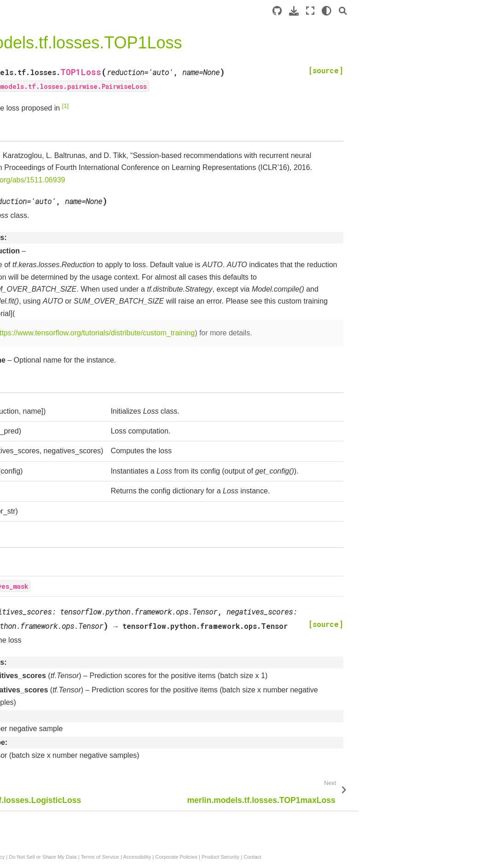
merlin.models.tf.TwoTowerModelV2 (57, 404)
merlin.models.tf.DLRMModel (58, 216)
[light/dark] (472, 11)
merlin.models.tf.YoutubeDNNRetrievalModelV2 (56, 456)
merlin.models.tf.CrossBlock (56, 794)
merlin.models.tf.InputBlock (55, 633)
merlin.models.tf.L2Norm (51, 592)
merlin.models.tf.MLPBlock (54, 779)
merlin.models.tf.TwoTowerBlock (57, 814)
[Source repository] (423, 11)
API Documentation (38, 161)
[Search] (489, 11)
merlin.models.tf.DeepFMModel (56, 196)
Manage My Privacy (167, 857)
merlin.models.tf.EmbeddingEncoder (56, 276)
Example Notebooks (37, 146)
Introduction (25, 117)
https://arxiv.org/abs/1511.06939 (253, 180)
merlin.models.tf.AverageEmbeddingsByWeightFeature (56, 547)
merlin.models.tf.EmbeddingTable (56, 521)
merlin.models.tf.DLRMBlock (57, 764)
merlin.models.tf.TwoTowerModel (57, 430)
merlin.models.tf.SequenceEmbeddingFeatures (56, 744)
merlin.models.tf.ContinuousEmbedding (56, 693)
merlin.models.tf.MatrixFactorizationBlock (58, 839)
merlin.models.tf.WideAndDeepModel (57, 236)
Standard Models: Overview (48, 132)
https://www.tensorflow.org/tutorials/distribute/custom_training (280, 333)
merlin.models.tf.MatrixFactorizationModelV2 (58, 353)
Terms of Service (284, 857)
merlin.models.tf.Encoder (51, 256)
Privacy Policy (124, 857)
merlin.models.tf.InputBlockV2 (57, 613)
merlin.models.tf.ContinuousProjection (56, 719)
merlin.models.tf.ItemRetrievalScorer (56, 302)
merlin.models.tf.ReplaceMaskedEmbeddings (58, 573)
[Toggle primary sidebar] (116, 11)
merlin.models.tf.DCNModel (55, 176)
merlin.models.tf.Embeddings (58, 501)
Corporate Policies (361, 857)
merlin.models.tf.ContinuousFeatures (56, 668)
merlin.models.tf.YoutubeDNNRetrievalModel (56, 481)
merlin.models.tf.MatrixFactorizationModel (58, 379)
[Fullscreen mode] (456, 11)
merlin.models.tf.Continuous (56, 647)
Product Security (405, 857)
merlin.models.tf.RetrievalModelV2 (57, 328)
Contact (437, 857)
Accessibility (322, 857)
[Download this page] (440, 11)
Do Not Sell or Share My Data (227, 857)
